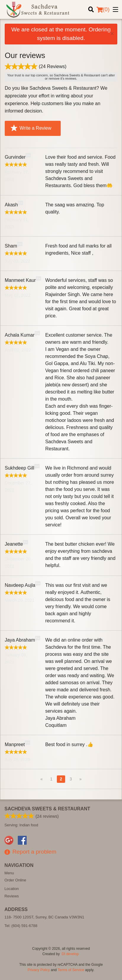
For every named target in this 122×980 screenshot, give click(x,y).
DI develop (70, 954)
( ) (103, 9)
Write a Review (31, 128)
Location (12, 889)
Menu (9, 873)
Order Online (15, 880)
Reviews (12, 896)
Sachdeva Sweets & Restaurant (47, 809)
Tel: (21, 926)
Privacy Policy (39, 970)
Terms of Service (71, 970)
